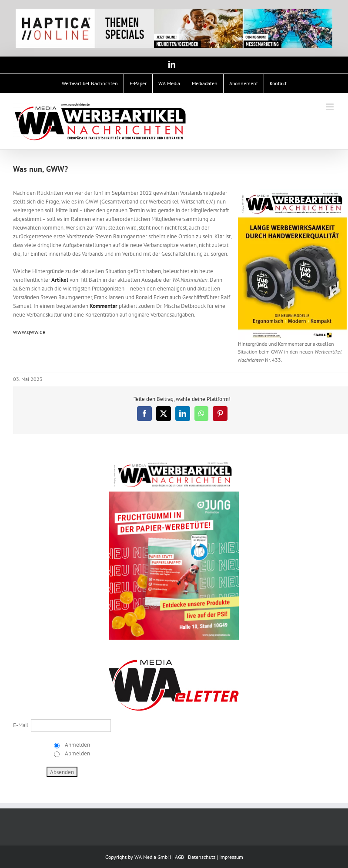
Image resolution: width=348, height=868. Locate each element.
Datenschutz (202, 857)
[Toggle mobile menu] (330, 107)
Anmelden (77, 745)
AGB (179, 857)
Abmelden (77, 753)
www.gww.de (29, 332)
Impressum (231, 857)
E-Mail (21, 725)
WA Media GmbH (153, 857)
